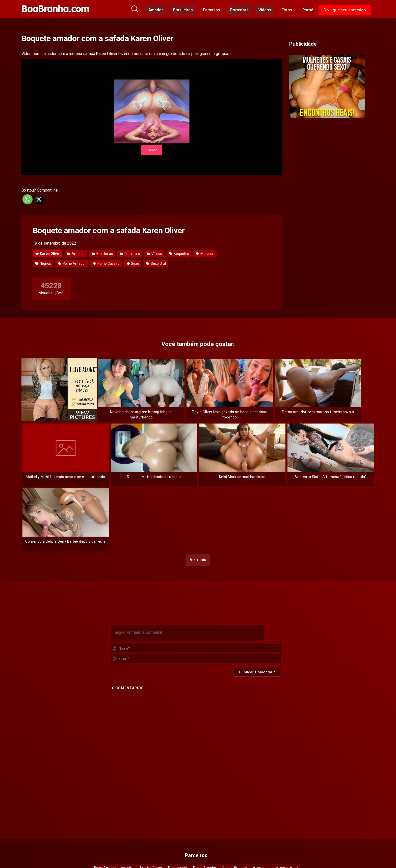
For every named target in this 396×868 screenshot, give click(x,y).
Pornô (308, 10)
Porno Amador (72, 264)
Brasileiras (183, 10)
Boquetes (179, 254)
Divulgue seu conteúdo (345, 10)
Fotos (287, 10)
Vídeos (265, 10)
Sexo (133, 264)
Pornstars (239, 10)
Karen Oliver (48, 254)
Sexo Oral (156, 264)
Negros (43, 264)
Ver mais (198, 560)
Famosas (212, 10)
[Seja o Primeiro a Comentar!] (187, 633)
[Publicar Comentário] (257, 672)
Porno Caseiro (106, 264)
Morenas (205, 254)
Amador (156, 10)
